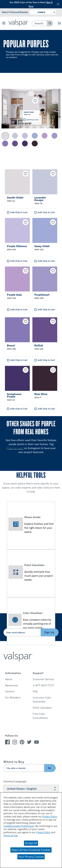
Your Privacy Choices (31, 857)
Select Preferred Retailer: (15, 12)
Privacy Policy (50, 817)
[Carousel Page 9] (25, 144)
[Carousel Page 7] (5, 144)
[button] (4, 23)
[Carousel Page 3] (25, 136)
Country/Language (15, 781)
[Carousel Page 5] (45, 136)
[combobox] (39, 23)
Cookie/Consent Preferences (19, 826)
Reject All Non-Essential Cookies (31, 850)
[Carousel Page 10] (35, 144)
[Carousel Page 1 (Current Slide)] (5, 136)
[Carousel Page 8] (15, 144)
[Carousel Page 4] (35, 136)
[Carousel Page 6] (54, 136)
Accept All (31, 843)
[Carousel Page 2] (15, 136)
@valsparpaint (15, 448)
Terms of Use (11, 835)
